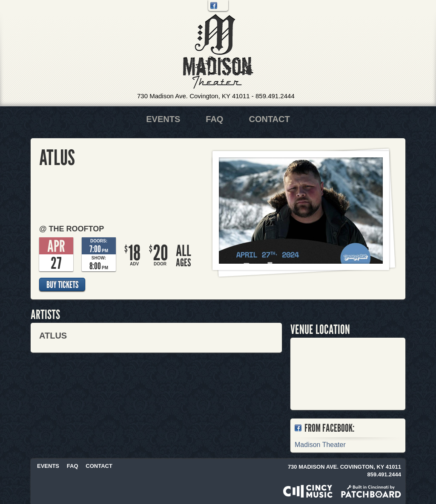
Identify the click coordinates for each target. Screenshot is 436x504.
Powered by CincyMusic (308, 491)
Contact (269, 119)
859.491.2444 (275, 96)
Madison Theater (218, 52)
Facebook (214, 6)
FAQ (214, 119)
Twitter (223, 6)
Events (163, 119)
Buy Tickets (62, 285)
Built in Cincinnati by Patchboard (371, 491)
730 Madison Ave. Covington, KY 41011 (194, 96)
